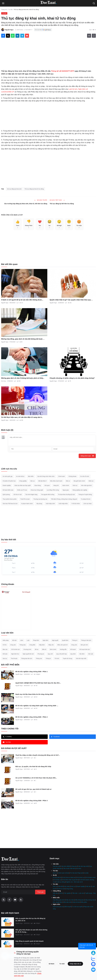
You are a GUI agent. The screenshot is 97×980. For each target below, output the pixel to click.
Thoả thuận (14, 658)
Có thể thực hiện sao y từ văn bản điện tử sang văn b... (22, 417)
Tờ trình (57, 658)
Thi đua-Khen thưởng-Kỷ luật (66, 494)
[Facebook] (9, 900)
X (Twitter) (7, 737)
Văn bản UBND (66, 866)
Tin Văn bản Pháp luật (76, 873)
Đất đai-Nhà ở (42, 481)
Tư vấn (10, 10)
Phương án (41, 654)
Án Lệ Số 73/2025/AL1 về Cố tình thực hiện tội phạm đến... (36, 778)
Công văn (13, 645)
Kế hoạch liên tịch (85, 649)
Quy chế (50, 654)
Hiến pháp (6, 640)
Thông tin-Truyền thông (85, 494)
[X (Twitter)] (4, 900)
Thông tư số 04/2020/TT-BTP (63, 71)
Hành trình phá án (58, 907)
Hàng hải (56, 485)
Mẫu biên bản (67, 902)
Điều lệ (44, 649)
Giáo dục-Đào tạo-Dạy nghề (23, 485)
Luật (28, 640)
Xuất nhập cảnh (50, 504)
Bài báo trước (41, 200)
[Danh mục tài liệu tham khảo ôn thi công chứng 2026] (8, 698)
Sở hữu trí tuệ (17, 494)
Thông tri (48, 658)
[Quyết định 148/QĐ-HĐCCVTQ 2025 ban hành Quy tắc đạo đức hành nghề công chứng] (8, 686)
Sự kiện (86, 873)
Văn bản (56, 864)
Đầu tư (68, 481)
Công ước (74, 645)
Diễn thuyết (68, 907)
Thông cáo (39, 658)
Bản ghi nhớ (84, 645)
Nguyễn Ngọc (5, 303)
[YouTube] (15, 900)
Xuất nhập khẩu (63, 504)
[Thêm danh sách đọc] (94, 36)
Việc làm (88, 886)
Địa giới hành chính (79, 481)
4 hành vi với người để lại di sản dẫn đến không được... (22, 300)
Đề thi (61, 893)
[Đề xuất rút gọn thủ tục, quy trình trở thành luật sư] (8, 793)
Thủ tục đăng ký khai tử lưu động (34, 189)
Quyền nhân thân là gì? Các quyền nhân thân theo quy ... (71, 300)
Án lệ (55, 875)
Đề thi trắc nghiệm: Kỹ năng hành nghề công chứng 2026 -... (37, 706)
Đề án (37, 649)
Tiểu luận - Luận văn (78, 893)
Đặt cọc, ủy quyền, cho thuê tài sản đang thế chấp (33, 766)
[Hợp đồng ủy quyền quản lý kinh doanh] (8, 945)
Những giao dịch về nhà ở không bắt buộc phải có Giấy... (23, 378)
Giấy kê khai (76, 902)
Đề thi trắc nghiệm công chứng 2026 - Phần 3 (32, 801)
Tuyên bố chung (67, 658)
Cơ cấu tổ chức (85, 476)
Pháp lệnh (36, 640)
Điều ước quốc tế (62, 645)
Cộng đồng (57, 891)
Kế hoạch (73, 649)
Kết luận (5, 654)
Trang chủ (4, 10)
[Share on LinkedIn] (17, 36)
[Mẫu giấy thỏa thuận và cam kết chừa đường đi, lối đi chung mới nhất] (8, 933)
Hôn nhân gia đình (86, 485)
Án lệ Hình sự (81, 877)
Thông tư (75, 640)
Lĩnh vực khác (88, 504)
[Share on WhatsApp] (13, 36)
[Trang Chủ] (48, 3)
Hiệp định (42, 645)
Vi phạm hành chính (27, 504)
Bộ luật (14, 640)
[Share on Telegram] (22, 36)
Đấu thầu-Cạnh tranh (56, 481)
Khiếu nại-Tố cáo (22, 490)
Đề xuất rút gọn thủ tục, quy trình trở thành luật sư (33, 789)
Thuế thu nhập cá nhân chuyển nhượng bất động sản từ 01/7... (38, 755)
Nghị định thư (15, 654)
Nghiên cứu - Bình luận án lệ (74, 882)
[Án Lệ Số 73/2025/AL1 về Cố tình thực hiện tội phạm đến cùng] (8, 781)
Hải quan (47, 485)
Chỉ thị (5, 645)
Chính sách (61, 476)
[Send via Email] (27, 36)
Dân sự (32, 481)
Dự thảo (79, 868)
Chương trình (27, 649)
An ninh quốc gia (8, 476)
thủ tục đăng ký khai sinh (14, 189)
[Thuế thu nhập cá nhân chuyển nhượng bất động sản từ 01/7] (8, 759)
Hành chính (66, 485)
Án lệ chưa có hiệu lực (69, 877)
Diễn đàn (55, 893)
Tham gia (40, 892)
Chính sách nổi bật (64, 873)
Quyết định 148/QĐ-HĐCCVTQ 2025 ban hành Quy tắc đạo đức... (38, 683)
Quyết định (65, 640)
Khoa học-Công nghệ (37, 490)
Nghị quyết (55, 640)
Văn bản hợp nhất (81, 658)
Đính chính (53, 649)
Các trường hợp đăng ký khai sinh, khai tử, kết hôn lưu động (26, 204)
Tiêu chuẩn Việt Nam (69, 868)
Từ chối (62, 964)
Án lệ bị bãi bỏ (57, 877)
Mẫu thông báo (79, 900)
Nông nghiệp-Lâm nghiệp (80, 490)
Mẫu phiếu (84, 902)
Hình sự (75, 485)
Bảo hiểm (31, 476)
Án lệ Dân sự (57, 880)
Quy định (73, 654)
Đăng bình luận (87, 456)
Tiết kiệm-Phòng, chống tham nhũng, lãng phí (64, 499)
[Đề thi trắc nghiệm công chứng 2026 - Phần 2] (8, 720)
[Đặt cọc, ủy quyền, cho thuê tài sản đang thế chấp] (8, 770)
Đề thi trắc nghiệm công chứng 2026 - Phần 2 (32, 717)
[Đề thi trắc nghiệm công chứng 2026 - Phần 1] (8, 675)
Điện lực (91, 481)
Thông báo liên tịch (27, 658)
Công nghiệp (23, 481)
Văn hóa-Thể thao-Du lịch (10, 504)
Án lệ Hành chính (91, 877)
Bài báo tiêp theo (57, 200)
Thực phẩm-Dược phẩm (10, 499)
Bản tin (55, 873)
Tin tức (55, 871)
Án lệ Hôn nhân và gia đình (70, 880)
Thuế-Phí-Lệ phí (25, 499)
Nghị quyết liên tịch (28, 654)
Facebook (55, 737)
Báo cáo (5, 649)
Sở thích (51, 964)
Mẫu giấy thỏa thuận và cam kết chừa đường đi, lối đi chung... (31, 931)
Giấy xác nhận (70, 900)
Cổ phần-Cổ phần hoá (9, 481)
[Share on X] (8, 36)
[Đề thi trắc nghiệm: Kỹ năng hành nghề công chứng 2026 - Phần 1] (8, 709)
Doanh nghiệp (7, 485)
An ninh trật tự (20, 476)
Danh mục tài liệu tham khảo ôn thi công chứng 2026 (34, 694)
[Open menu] (3, 3)
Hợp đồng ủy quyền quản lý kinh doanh (30, 941)
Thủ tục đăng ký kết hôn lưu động (62, 204)
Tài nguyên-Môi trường (48, 494)
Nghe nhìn (56, 904)
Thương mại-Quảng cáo (40, 499)
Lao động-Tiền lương (53, 490)
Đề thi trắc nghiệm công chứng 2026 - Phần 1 (32, 672)
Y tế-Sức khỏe (76, 504)
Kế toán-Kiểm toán (8, 490)
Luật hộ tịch (73, 89)
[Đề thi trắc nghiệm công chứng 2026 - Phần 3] (8, 804)
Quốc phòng (6, 494)
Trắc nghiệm (67, 893)
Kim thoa (4, 381)
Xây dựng (39, 504)
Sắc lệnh (82, 654)
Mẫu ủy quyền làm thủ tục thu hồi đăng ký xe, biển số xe (30, 920)
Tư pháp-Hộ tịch (86, 499)
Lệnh (22, 640)
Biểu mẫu (56, 898)
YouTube (7, 742)
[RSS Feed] (21, 900)
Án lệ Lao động (61, 882)
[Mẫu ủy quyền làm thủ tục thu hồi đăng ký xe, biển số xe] (8, 922)
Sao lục (5, 658)
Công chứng (69, 889)
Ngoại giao (66, 490)
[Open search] (94, 3)
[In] (89, 36)
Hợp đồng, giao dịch (59, 900)
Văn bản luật (56, 866)
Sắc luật (91, 654)
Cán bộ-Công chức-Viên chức (46, 476)
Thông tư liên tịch (86, 640)
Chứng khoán (72, 476)
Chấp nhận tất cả (75, 964)
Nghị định (46, 640)
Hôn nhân (67, 886)
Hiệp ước (51, 645)
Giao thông (38, 485)
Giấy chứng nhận (90, 900)
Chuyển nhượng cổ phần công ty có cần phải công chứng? (72, 378)
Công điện (32, 645)
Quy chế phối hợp (62, 654)
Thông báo (23, 645)
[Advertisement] (48, 55)
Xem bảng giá (26, 592)
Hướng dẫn (63, 649)
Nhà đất (61, 886)
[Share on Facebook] (3, 36)
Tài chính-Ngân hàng (31, 494)
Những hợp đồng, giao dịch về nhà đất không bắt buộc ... (23, 339)
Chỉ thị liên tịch (15, 649)
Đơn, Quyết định (58, 902)
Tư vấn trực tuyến (77, 907)
